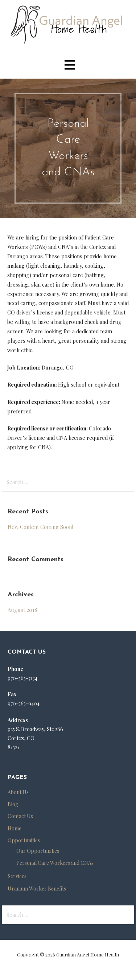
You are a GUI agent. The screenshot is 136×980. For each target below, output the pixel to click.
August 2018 (22, 610)
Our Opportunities (38, 851)
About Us (18, 792)
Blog (13, 804)
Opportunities (24, 840)
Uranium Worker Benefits (37, 889)
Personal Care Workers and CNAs (55, 863)
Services (17, 876)
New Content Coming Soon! (40, 527)
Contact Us (20, 816)
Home (15, 828)
